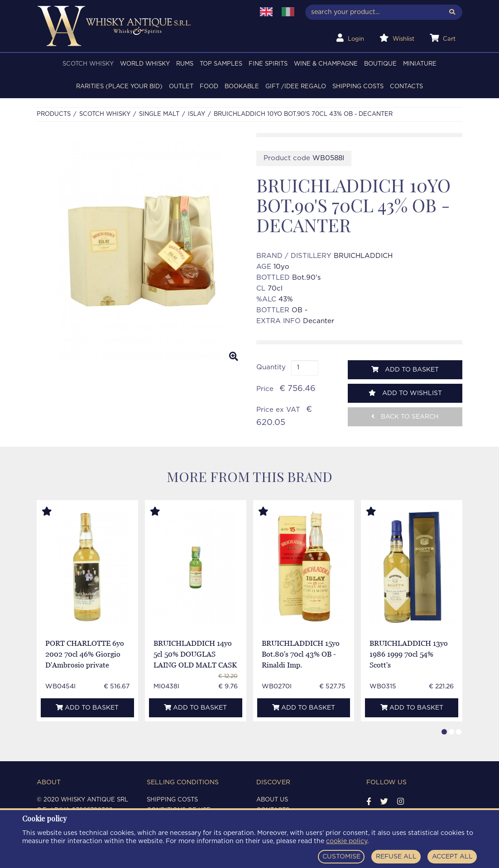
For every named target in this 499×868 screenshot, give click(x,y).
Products (54, 114)
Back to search (405, 417)
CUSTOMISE (341, 857)
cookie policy (347, 841)
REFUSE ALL (396, 857)
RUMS (185, 64)
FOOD (209, 87)
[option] (140, 251)
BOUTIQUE (380, 64)
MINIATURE (420, 64)
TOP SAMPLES (221, 64)
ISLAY (197, 114)
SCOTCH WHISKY (88, 64)
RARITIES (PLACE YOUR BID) (119, 87)
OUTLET (181, 87)
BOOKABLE (242, 87)
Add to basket (405, 370)
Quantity (271, 367)
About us (272, 800)
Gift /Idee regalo (296, 87)
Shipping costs (358, 87)
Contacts (406, 87)
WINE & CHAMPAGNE (326, 64)
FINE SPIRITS (268, 64)
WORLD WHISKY (145, 64)
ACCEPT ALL (452, 857)
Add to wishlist (405, 393)
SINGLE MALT (159, 114)
